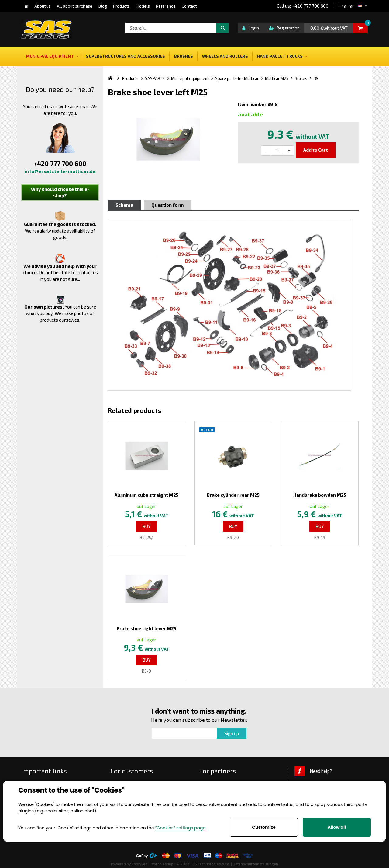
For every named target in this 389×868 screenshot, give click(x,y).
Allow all (337, 827)
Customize (264, 827)
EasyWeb (139, 864)
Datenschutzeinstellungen (255, 864)
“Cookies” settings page (180, 828)
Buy (146, 526)
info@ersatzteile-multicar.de (60, 171)
